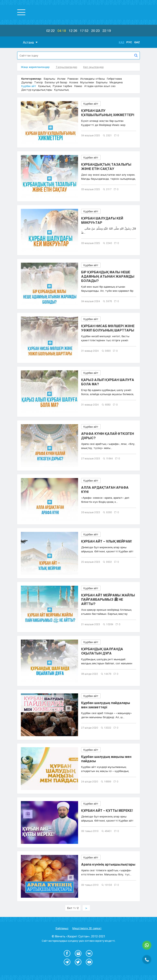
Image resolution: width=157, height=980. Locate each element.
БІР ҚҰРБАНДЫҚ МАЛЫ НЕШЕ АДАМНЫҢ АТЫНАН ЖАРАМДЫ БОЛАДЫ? (108, 276)
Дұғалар (27, 82)
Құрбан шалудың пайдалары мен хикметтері (106, 705)
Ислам (61, 79)
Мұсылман (87, 82)
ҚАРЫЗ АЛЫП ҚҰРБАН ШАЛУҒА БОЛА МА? (108, 382)
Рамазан (73, 79)
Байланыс (62, 928)
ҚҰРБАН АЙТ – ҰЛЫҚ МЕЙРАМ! (107, 541)
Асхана (74, 82)
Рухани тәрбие (62, 86)
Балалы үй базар (56, 82)
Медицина (116, 82)
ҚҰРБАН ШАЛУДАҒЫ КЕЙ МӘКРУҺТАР (102, 220)
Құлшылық (62, 90)
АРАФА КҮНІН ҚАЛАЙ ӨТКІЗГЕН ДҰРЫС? (108, 436)
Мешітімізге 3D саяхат (87, 928)
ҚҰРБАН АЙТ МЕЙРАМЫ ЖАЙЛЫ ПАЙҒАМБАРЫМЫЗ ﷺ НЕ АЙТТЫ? (108, 599)
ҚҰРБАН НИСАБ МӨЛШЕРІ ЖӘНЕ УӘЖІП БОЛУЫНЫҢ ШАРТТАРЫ (108, 328)
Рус (129, 42)
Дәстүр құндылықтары (37, 90)
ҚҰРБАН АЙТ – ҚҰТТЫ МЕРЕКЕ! (107, 810)
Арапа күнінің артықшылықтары (108, 864)
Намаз (78, 86)
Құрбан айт (29, 86)
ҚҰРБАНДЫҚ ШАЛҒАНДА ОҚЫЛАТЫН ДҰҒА (102, 651)
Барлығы (49, 79)
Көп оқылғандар (93, 67)
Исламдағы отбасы (93, 79)
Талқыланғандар (66, 67)
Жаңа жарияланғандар (35, 67)
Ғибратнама (114, 79)
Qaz (137, 42)
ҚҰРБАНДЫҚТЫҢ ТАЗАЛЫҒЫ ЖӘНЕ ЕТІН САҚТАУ (106, 166)
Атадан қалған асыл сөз (100, 86)
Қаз (122, 42)
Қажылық (44, 86)
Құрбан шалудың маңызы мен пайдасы (106, 759)
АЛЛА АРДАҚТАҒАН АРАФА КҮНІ (105, 489)
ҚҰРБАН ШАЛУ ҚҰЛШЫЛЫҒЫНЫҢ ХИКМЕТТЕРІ (108, 113)
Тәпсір (38, 82)
